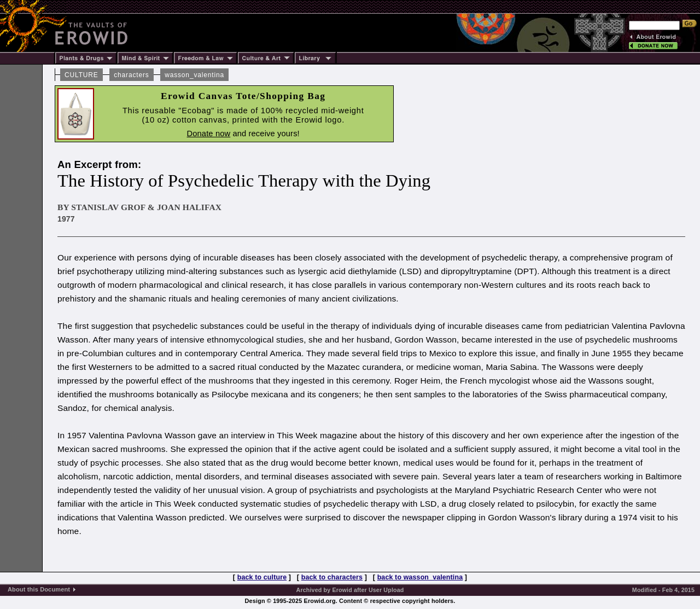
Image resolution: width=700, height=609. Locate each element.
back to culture (262, 577)
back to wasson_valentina (420, 577)
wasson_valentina (194, 75)
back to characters (332, 577)
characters (131, 75)
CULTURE (81, 75)
